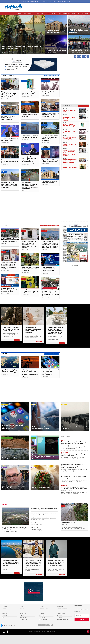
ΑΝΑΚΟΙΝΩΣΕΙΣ (61, 613)
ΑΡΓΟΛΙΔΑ (5, 613)
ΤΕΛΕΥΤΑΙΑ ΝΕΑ (68, 106)
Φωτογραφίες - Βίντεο (7, 438)
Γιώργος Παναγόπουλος (11, 530)
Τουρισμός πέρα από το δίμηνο (39, 523)
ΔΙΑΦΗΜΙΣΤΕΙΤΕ (68, 1)
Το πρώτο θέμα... (34, 510)
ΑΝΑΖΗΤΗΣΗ (52, 1)
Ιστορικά (64, 404)
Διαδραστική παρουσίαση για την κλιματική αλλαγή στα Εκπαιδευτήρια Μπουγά (50, 115)
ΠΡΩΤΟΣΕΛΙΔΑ (22, 1)
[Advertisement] (30, 209)
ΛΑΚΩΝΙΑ (4, 609)
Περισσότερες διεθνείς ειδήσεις (51, 354)
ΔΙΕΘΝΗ (22, 611)
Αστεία (33, 438)
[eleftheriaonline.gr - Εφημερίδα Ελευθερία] (14, 7)
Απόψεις (4, 468)
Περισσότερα (17, 340)
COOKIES (60, 618)
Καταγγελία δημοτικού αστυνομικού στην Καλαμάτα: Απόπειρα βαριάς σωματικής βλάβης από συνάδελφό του (73, 466)
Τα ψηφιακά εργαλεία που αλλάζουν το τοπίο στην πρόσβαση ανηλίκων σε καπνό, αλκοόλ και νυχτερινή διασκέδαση (10, 266)
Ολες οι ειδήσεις (82, 106)
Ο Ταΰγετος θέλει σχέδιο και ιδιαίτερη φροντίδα (43, 518)
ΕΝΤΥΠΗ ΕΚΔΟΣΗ (31, 1)
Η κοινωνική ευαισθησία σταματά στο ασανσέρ (43, 513)
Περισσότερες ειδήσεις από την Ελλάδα (49, 225)
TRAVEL (22, 615)
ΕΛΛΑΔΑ (5, 225)
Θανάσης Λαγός (41, 510)
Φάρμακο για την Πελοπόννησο (14, 528)
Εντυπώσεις (4, 530)
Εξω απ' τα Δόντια (34, 520)
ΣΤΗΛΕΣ (5, 504)
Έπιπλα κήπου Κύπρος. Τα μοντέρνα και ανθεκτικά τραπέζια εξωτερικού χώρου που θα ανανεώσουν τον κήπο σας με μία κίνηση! (56, 331)
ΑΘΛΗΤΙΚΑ (23, 613)
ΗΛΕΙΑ (4, 618)
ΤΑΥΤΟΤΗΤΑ (60, 615)
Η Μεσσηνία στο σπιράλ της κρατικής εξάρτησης (44, 508)
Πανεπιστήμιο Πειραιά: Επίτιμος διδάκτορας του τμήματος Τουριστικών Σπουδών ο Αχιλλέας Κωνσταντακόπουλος (29, 160)
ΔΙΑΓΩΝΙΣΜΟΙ (24, 620)
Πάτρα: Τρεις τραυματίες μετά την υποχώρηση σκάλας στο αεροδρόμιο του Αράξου (30, 291)
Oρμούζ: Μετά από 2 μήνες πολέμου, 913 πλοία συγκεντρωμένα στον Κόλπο (10, 371)
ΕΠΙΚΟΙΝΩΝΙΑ (42, 618)
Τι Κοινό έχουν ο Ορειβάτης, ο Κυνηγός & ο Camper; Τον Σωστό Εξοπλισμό (11, 329)
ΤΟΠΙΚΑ (22, 607)
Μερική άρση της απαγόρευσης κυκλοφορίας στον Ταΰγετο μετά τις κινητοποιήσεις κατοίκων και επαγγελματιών (30, 186)
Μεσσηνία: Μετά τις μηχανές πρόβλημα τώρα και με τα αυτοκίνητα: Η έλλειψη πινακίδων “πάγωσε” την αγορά (74, 443)
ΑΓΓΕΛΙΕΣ (39, 1)
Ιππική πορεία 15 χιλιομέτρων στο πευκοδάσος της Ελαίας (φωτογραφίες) (30, 269)
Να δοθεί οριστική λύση (69, 523)
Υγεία (33, 404)
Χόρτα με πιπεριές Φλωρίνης (70, 167)
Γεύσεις (34, 468)
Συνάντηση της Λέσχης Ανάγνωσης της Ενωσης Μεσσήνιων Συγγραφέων (29, 93)
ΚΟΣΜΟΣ (5, 354)
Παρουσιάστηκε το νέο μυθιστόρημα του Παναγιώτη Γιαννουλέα (10, 161)
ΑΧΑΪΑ (4, 620)
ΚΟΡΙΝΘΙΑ (5, 615)
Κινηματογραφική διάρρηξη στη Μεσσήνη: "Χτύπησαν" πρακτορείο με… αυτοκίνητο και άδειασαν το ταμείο (74, 489)
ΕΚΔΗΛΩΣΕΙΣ (24, 618)
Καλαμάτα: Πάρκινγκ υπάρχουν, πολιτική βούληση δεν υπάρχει (42, 528)
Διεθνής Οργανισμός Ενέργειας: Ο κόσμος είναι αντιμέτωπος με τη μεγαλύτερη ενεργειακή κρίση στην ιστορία (30, 373)
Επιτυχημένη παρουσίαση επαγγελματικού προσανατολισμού (9, 118)
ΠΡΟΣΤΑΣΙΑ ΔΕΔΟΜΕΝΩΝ (64, 620)
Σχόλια (63, 506)
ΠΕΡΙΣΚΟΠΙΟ (59, 1)
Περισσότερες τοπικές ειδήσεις (51, 76)
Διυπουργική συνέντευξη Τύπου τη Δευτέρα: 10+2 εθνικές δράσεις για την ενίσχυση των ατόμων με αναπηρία (29, 245)
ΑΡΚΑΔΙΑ (4, 611)
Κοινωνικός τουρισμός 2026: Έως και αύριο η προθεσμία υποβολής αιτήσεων (10, 290)
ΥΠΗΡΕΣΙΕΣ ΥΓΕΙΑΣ (62, 609)
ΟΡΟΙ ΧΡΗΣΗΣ (61, 611)
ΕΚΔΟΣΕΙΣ (45, 1)
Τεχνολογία (5, 404)
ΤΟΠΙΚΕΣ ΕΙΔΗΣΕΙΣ (8, 76)
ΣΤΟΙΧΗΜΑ (75, 397)
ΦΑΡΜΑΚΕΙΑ (60, 607)
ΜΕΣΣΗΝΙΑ (5, 607)
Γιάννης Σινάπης (41, 520)
